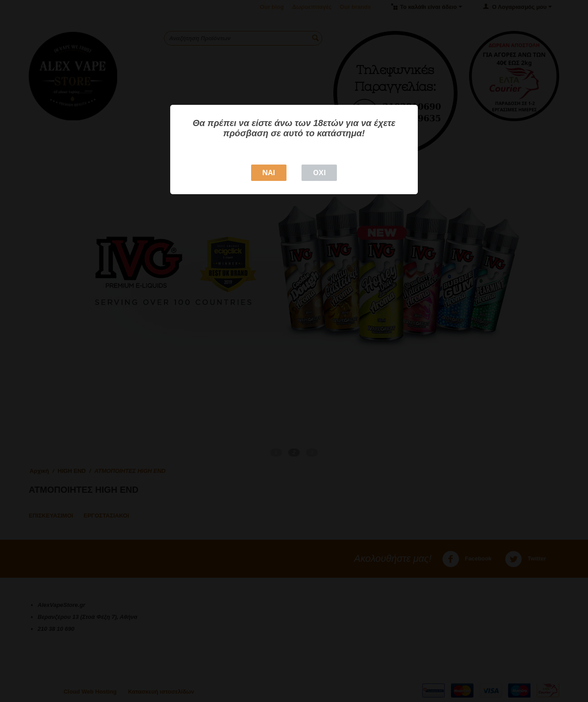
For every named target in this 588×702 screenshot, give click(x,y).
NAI (269, 173)
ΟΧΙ (319, 173)
